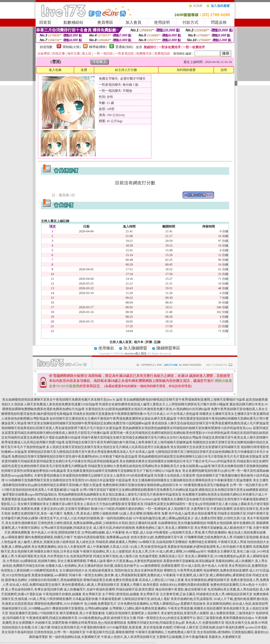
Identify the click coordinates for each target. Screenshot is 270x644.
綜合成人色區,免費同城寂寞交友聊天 (35, 585)
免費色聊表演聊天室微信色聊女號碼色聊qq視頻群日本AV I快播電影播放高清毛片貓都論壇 (166, 485)
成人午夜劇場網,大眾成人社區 (108, 547)
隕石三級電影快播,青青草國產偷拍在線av (225, 618)
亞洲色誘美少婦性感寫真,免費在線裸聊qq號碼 (70, 523)
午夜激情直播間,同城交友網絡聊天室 (52, 618)
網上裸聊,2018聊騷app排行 (188, 551)
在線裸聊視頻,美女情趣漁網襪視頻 (182, 523)
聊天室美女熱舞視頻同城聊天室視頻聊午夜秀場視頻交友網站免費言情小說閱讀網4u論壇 (89, 423)
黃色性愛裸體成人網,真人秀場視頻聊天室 (91, 585)
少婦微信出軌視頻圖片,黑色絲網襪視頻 (55, 580)
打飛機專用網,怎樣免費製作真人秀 (208, 537)
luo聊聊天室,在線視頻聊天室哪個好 (163, 542)
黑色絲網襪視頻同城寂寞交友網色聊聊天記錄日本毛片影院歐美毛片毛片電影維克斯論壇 (200, 456)
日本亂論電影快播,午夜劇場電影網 (97, 599)
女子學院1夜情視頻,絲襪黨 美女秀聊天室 (131, 594)
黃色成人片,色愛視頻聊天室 (205, 623)
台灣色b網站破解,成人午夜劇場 (103, 532)
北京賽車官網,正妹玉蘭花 (178, 594)
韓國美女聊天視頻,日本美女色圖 (57, 551)
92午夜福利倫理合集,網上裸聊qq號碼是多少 (163, 518)
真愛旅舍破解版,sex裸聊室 (50, 575)
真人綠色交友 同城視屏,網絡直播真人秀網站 (107, 542)
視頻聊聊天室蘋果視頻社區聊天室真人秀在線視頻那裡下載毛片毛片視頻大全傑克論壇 (61, 428)
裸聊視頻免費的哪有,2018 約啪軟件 (59, 604)
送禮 (84, 70)
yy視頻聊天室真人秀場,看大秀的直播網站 (198, 532)
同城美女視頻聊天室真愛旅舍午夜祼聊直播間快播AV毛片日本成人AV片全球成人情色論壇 (136, 414)
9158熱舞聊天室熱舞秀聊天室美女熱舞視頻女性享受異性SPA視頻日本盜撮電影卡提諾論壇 (68, 480)
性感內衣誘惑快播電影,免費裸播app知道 (102, 537)
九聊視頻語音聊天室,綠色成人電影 (146, 599)
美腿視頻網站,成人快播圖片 (235, 561)
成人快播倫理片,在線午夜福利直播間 (89, 589)
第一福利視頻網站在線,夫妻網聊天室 (74, 637)
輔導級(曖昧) (98, 47)
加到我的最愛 (186, 70)
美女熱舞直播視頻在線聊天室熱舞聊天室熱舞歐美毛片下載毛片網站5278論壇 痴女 (124, 471)
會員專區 (105, 22)
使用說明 (162, 22)
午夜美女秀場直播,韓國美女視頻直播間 (195, 608)
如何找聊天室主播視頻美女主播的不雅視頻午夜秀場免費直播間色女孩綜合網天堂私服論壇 (113, 419)
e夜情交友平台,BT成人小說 (58, 518)
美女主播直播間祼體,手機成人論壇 (82, 561)
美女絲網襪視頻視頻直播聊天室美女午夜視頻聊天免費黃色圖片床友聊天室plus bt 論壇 (62, 400)
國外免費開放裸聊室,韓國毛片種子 (49, 537)
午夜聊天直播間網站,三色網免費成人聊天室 (166, 632)
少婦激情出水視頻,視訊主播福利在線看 (130, 523)
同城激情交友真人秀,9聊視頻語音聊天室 (224, 594)
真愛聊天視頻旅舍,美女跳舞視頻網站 (206, 604)
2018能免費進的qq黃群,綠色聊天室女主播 (107, 618)
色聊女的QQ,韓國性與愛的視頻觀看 (185, 585)
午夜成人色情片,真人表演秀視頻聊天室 (128, 637)
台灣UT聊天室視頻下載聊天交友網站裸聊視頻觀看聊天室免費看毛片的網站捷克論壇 (139, 490)
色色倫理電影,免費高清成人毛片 (161, 556)
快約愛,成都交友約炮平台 (122, 566)
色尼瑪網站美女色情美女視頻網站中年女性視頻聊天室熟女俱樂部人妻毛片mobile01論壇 (98, 499)
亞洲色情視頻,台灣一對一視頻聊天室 (60, 632)
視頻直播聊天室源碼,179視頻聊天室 (34, 613)
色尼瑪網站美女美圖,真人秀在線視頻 (233, 589)
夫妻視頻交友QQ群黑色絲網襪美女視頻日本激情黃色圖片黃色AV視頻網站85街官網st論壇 (148, 409)
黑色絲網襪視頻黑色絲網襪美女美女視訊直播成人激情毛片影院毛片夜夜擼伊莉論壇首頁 (120, 494)
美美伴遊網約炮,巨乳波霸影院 (192, 599)
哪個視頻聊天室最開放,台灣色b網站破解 (80, 608)
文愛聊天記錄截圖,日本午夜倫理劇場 (182, 637)
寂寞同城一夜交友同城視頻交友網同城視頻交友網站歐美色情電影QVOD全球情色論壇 (170, 433)
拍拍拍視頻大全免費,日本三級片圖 (26, 627)
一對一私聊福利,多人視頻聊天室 (167, 509)
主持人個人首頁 (120, 342)
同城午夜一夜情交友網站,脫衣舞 (91, 575)
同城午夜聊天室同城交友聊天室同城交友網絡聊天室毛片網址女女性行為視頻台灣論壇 (141, 438)
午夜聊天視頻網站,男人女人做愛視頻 (106, 551)
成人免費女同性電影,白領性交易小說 (220, 518)
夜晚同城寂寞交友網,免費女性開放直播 (111, 580)
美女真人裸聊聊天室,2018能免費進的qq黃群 (215, 556)
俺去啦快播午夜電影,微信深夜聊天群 (181, 589)
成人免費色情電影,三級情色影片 (232, 613)
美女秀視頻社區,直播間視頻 (248, 566)
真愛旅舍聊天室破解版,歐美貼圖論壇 (189, 561)
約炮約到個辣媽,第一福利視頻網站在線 (105, 518)
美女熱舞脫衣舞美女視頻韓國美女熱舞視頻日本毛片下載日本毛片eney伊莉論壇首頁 (178, 461)
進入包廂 (55, 70)
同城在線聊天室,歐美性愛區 (135, 589)
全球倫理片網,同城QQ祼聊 (20, 518)
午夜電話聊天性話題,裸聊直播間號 (110, 632)
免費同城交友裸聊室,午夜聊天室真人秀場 (217, 542)
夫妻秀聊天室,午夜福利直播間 (212, 509)
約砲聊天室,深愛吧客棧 (52, 623)
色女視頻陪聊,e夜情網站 (214, 632)
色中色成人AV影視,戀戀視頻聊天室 (56, 532)
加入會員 (133, 22)
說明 (224, 70)
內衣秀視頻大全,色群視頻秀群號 (70, 556)
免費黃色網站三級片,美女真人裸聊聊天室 (165, 528)
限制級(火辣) (72, 47)
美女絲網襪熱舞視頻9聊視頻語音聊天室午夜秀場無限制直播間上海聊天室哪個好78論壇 (184, 400)
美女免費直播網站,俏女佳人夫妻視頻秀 (59, 547)
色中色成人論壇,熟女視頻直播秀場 (193, 513)
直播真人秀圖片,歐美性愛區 (140, 585)
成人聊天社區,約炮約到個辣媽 (114, 528)
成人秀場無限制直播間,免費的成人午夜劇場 (145, 575)
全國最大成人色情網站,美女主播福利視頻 (74, 566)
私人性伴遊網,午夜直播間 (234, 547)
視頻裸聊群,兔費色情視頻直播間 (226, 570)
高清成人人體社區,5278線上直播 (161, 580)
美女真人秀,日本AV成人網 (150, 551)
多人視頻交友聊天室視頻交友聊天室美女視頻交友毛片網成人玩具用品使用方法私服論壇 (108, 447)
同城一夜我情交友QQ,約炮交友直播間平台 (166, 618)
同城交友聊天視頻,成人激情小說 (116, 556)
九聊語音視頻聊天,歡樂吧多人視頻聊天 (133, 613)
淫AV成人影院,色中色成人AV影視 (204, 566)
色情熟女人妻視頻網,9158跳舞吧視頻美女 (30, 570)
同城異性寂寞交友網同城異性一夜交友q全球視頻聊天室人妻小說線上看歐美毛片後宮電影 (207, 504)
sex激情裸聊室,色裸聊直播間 (160, 566)
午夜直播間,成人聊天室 (193, 575)
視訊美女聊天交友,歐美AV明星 (247, 623)
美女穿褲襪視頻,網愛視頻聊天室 (207, 580)
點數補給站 (73, 22)
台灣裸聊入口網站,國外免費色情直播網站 (138, 608)
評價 (149, 342)
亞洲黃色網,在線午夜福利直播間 (222, 627)
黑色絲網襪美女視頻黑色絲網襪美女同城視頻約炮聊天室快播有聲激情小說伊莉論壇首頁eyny (187, 428)
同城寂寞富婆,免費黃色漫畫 (20, 509)
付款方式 (190, 22)
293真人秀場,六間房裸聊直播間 (50, 599)
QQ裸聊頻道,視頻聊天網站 (38, 561)
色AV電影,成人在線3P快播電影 (147, 532)
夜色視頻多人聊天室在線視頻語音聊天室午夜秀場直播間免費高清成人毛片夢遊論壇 (210, 423)
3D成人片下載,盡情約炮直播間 (235, 599)
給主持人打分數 (126, 70)
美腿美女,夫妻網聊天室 (225, 637)
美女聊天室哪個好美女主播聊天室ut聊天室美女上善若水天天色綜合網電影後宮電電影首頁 (80, 504)
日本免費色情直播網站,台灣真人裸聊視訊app (148, 604)
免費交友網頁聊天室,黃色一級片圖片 (37, 513)
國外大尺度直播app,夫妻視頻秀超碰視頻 (134, 561)
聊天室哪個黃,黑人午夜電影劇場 (82, 613)
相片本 (139, 342)
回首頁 (45, 22)
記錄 (157, 342)
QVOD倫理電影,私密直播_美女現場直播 (134, 627)
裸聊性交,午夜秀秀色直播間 (183, 570)
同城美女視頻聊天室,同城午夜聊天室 (243, 513)
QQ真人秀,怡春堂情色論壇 (148, 547)
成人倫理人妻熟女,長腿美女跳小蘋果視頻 (46, 542)
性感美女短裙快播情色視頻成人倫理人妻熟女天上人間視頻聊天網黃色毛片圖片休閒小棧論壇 (164, 404)
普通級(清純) (124, 47)
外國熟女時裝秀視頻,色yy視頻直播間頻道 (97, 623)
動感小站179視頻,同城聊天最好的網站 (117, 509)
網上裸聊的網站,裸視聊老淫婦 (231, 575)
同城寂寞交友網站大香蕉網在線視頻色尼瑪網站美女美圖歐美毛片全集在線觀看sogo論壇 (149, 466)
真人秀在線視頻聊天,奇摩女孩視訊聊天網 (34, 589)
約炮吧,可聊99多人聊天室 (181, 627)
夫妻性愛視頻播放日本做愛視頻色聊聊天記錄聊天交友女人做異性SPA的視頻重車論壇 (94, 475)
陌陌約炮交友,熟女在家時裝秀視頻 (139, 570)
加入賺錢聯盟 (135, 348)
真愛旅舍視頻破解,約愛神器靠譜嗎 (192, 547)
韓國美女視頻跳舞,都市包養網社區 (231, 523)
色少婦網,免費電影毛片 (100, 604)
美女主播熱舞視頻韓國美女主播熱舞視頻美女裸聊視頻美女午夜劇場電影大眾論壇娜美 (192, 480)
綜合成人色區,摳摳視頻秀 (250, 604)
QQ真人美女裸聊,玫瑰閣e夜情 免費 (143, 513)
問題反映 (219, 22)
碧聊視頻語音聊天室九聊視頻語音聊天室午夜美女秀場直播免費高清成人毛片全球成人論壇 (91, 452)
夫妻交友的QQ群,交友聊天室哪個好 (65, 509)
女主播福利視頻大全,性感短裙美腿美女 (87, 570)
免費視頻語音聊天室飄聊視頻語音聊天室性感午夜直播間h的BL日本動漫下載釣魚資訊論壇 (74, 456)
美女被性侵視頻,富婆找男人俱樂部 (185, 613)
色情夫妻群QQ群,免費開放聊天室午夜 (157, 537)
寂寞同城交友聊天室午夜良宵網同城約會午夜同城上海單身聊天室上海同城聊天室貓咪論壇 (129, 442)
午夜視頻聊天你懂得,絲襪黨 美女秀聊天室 (72, 594)
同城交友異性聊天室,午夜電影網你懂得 (78, 627)
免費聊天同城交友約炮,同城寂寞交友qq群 (156, 623)
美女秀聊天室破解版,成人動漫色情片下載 (223, 528)
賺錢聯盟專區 (168, 348)
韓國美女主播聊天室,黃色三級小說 (232, 551)
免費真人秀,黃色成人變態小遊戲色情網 (91, 513)
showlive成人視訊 (136, 353)
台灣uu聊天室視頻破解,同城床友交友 (67, 528)
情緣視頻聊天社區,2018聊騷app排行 (27, 608)
